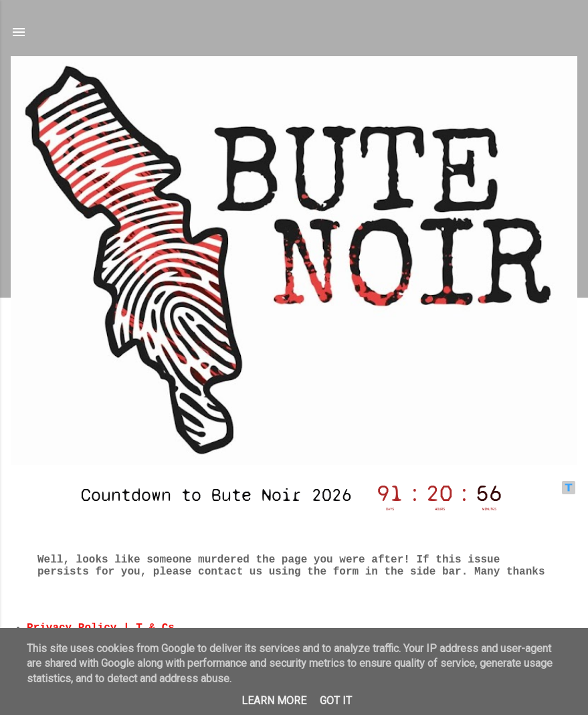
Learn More (274, 701)
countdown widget (294, 496)
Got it (336, 701)
